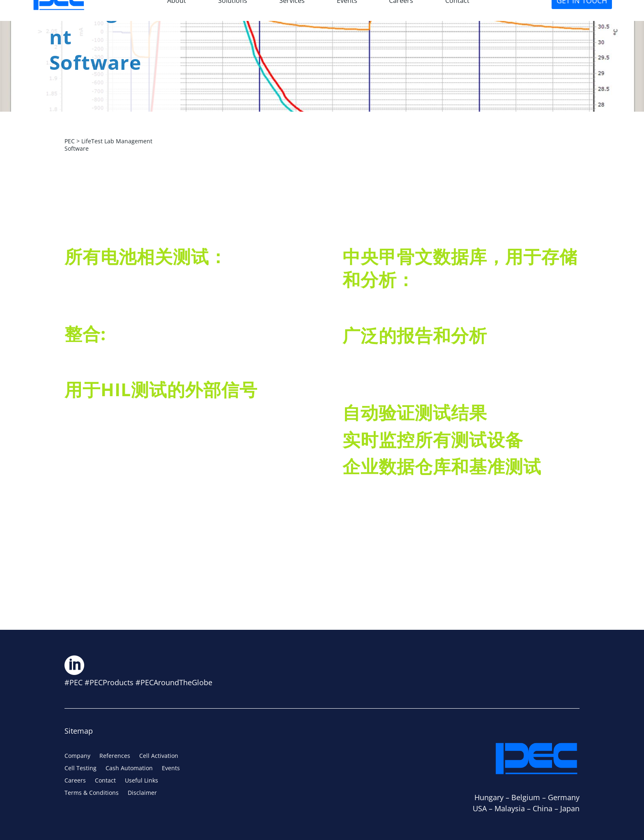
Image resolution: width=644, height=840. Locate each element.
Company (77, 756)
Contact (105, 781)
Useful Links (141, 781)
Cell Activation (159, 756)
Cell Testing (80, 769)
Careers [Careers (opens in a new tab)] (75, 781)
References (115, 756)
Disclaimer (142, 793)
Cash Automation (129, 769)
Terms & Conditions (92, 793)
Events (171, 769)
